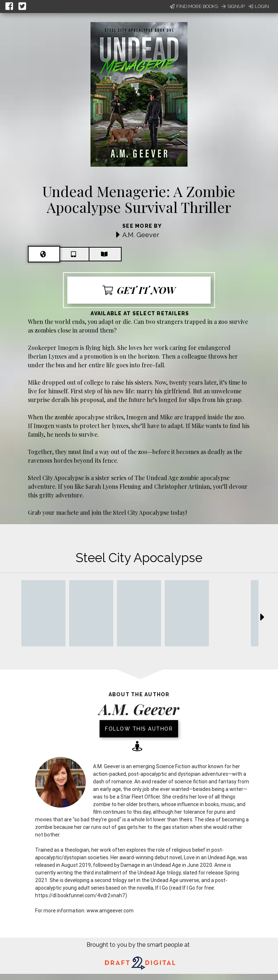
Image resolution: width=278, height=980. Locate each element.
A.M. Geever (141, 235)
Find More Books (194, 6)
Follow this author (139, 729)
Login (259, 6)
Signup (233, 6)
